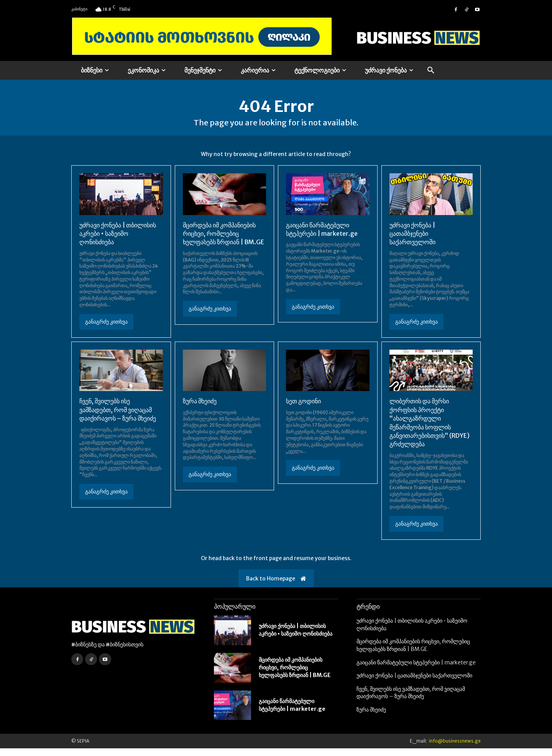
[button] (431, 71)
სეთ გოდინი (303, 409)
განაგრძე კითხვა (106, 329)
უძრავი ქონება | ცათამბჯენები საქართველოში (412, 241)
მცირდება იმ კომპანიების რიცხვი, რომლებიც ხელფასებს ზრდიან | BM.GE (223, 241)
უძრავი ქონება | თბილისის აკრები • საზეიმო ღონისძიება (118, 241)
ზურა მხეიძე (200, 409)
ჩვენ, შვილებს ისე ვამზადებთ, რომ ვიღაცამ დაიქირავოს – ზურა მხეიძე (118, 417)
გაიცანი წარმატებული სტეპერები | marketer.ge (292, 712)
